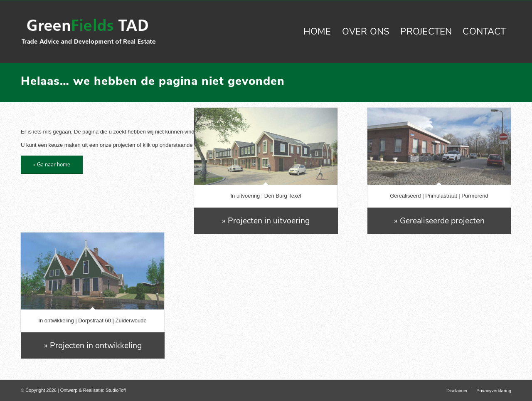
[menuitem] (317, 32)
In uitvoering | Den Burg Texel (266, 196)
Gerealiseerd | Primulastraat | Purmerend (439, 196)
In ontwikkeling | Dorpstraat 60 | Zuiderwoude (92, 321)
